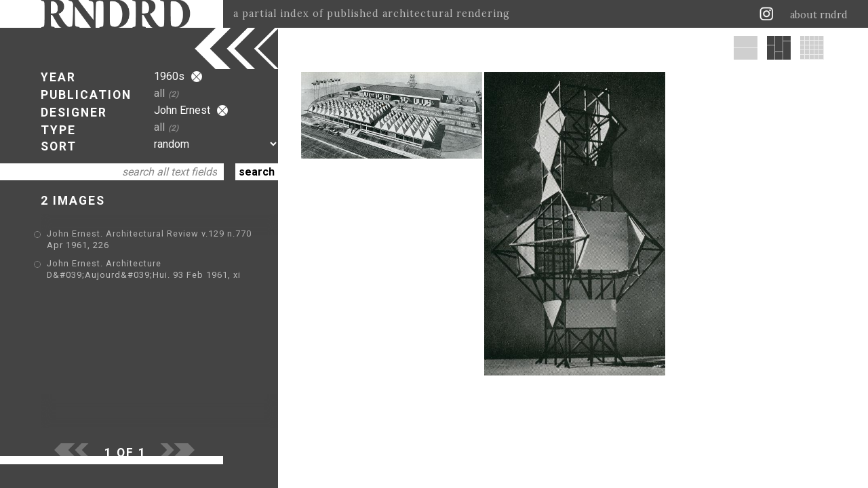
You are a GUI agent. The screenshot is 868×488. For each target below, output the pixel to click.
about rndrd (819, 15)
